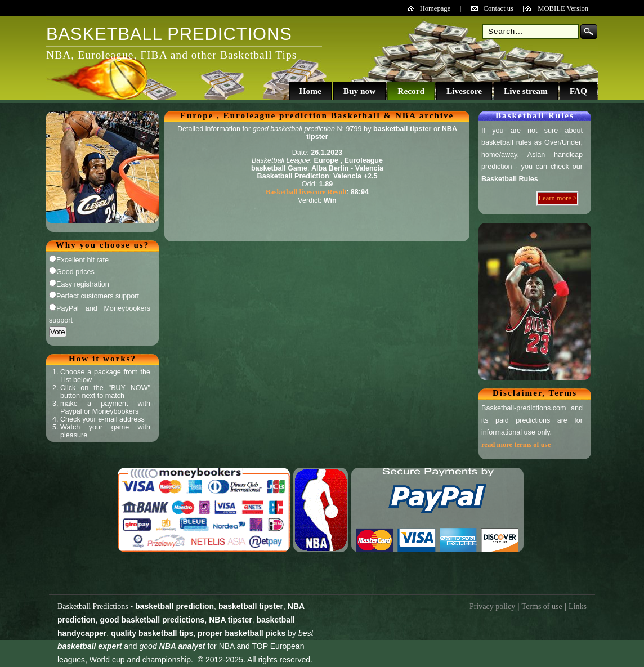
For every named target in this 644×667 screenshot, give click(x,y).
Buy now (360, 91)
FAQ (578, 91)
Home (310, 91)
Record (411, 91)
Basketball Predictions (93, 606)
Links (578, 606)
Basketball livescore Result (306, 192)
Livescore (464, 91)
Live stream (526, 91)
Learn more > (558, 198)
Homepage (435, 8)
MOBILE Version (563, 8)
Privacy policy (492, 606)
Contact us (499, 8)
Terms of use (542, 606)
